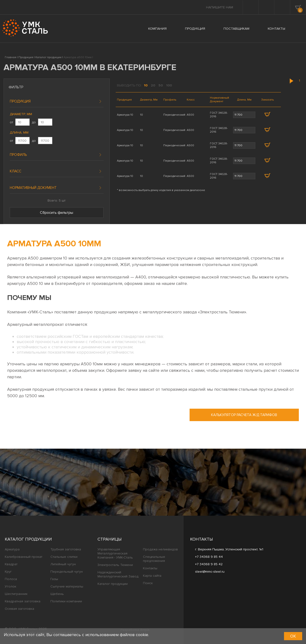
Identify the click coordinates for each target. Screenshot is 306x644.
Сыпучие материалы (67, 586)
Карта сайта (152, 576)
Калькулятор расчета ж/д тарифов (244, 415)
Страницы (110, 539)
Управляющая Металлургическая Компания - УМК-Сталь (115, 553)
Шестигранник (16, 594)
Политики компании (66, 601)
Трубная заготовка (66, 549)
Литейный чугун (63, 564)
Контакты (150, 568)
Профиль (18, 155)
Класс (16, 171)
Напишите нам (220, 7)
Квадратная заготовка (23, 601)
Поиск (148, 583)
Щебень (57, 594)
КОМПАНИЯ (157, 29)
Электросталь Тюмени (115, 565)
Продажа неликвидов (160, 549)
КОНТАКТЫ (276, 29)
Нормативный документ (33, 188)
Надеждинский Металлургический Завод (118, 574)
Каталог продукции (28, 539)
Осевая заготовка (19, 609)
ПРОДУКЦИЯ (195, 29)
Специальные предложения (154, 559)
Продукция (20, 101)
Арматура (12, 549)
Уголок (11, 586)
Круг (8, 572)
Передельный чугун (67, 572)
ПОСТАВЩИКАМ (236, 29)
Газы (54, 579)
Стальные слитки (64, 557)
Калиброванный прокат (24, 557)
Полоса (11, 579)
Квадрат (11, 564)
